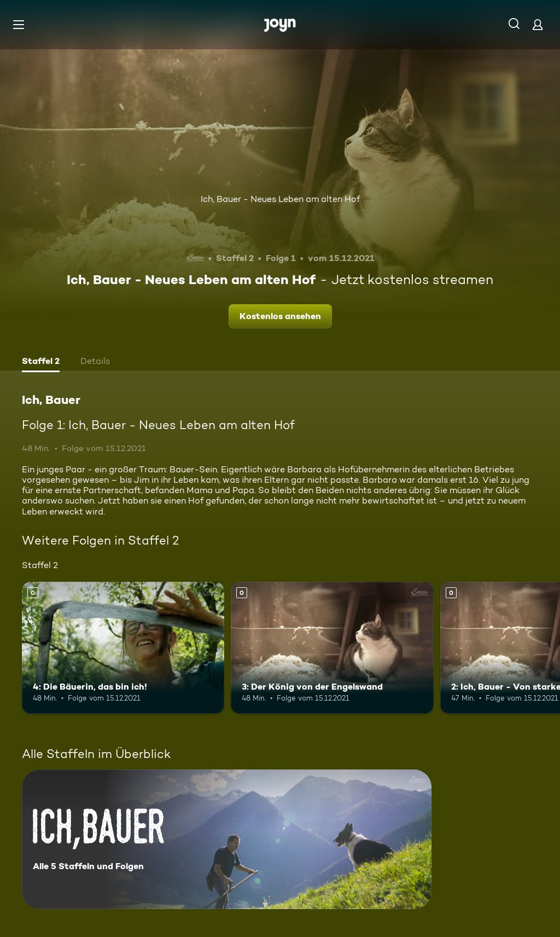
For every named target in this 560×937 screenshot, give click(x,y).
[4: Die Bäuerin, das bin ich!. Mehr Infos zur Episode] (123, 648)
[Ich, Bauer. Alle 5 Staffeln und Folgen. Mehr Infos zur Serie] (227, 839)
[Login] (538, 24)
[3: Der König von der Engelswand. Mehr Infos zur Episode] (332, 648)
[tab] (41, 362)
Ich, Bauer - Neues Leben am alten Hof (280, 199)
